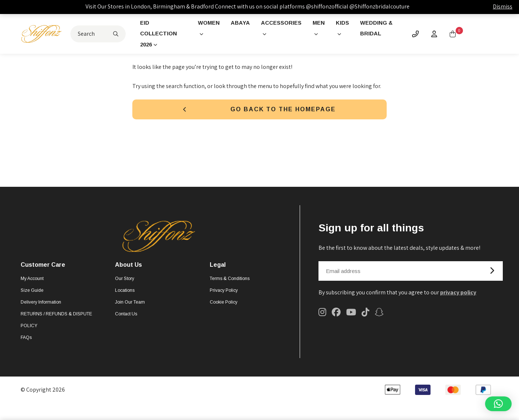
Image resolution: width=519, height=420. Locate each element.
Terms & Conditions (230, 281)
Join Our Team (130, 305)
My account (32, 281)
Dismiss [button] (503, 6)
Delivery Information (41, 305)
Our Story (125, 281)
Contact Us (126, 317)
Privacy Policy (224, 293)
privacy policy (458, 295)
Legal (218, 268)
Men (323, 23)
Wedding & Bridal (380, 29)
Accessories (283, 23)
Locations (125, 293)
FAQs (26, 340)
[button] (498, 404)
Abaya (240, 23)
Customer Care (43, 268)
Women (207, 23)
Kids (347, 23)
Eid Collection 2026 (163, 35)
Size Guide (32, 293)
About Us (128, 268)
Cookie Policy (224, 305)
